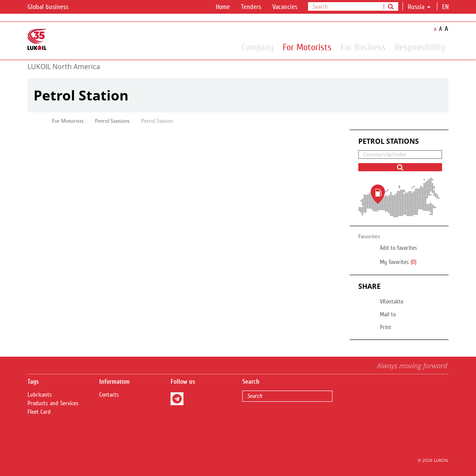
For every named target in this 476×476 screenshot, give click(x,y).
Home (223, 7)
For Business (363, 47)
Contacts (109, 395)
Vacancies (285, 7)
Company (258, 47)
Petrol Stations (112, 121)
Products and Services (53, 403)
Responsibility (420, 47)
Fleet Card (39, 412)
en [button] (446, 7)
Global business (53, 7)
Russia (419, 7)
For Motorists (307, 47)
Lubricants (40, 395)
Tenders (251, 7)
